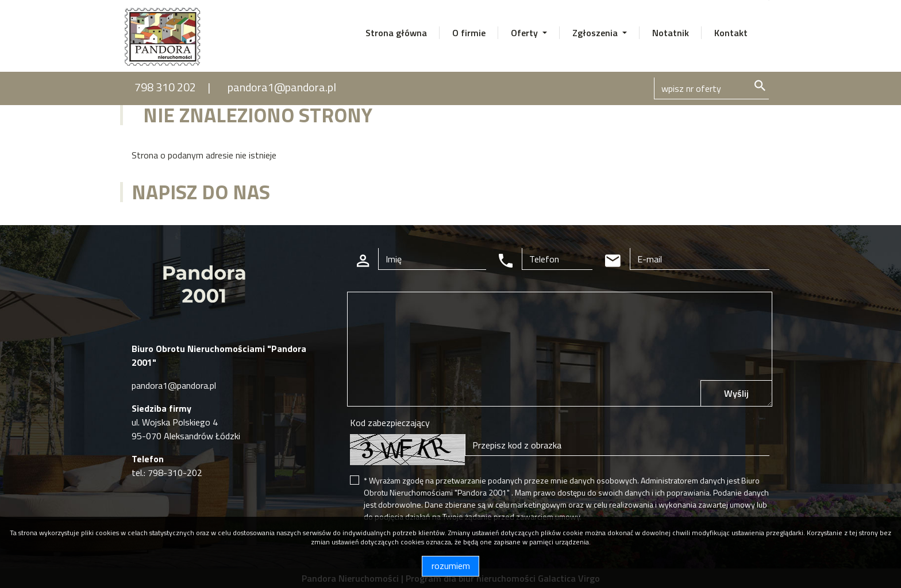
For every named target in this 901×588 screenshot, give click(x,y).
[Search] (711, 88)
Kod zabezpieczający (390, 423)
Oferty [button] (525, 33)
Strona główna (396, 33)
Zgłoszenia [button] (596, 33)
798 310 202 (165, 87)
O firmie (469, 33)
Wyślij (736, 393)
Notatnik (671, 33)
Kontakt (731, 33)
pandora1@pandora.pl (282, 87)
